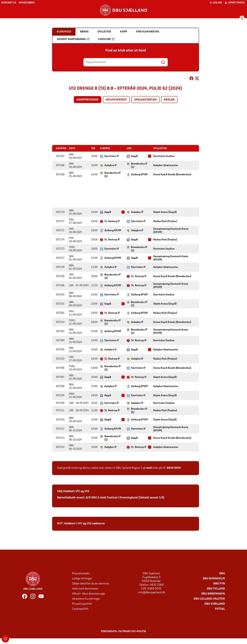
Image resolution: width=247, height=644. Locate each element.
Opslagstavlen (145, 100)
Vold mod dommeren (85, 589)
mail (149, 468)
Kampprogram (87, 100)
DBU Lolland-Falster (209, 599)
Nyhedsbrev (27, 3)
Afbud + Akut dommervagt (88, 594)
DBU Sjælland (215, 604)
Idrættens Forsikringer (86, 599)
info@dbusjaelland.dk (152, 593)
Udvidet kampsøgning (73, 39)
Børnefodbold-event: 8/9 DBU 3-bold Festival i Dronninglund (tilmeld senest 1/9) (111, 498)
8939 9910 (174, 468)
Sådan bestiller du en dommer (91, 584)
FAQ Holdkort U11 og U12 (73, 491)
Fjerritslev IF (112, 156)
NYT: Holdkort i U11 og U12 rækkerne (81, 524)
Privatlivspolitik (82, 604)
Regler (169, 100)
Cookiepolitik (80, 609)
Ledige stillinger (82, 579)
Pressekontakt (81, 574)
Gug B (134, 156)
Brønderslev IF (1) (139, 166)
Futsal (220, 609)
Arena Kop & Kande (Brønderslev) (172, 175)
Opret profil (235, 3)
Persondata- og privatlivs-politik (123, 632)
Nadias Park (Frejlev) (165, 221)
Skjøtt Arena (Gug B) (165, 212)
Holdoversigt (116, 100)
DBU (222, 574)
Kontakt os (9, 3)
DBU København (213, 594)
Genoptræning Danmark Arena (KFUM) (171, 231)
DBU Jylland (216, 589)
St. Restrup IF (112, 221)
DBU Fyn (219, 584)
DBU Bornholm (214, 579)
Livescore (106, 39)
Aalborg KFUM (139, 175)
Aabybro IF (111, 165)
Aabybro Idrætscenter (166, 165)
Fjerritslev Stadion (164, 156)
